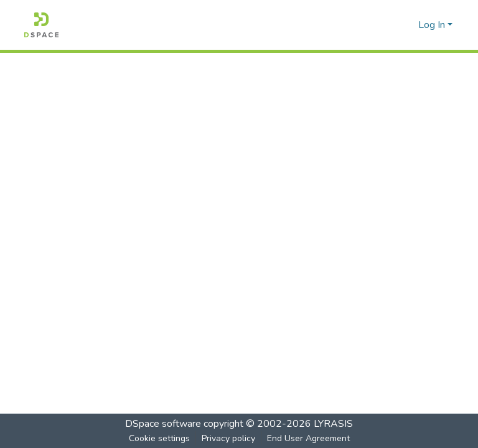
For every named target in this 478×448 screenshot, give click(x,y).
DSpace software (163, 424)
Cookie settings (159, 438)
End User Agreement (308, 438)
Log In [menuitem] (432, 25)
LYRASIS (333, 424)
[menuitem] (407, 25)
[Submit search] (389, 25)
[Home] (41, 25)
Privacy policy (228, 438)
